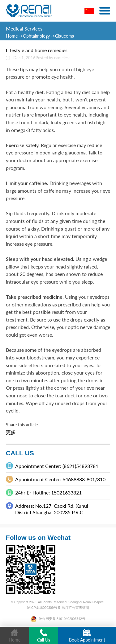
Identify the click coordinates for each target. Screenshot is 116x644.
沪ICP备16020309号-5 (43, 608)
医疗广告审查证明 (75, 608)
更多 (11, 432)
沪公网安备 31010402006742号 (58, 619)
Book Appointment (87, 636)
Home (12, 36)
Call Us (44, 636)
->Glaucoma (63, 36)
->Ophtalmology (34, 36)
